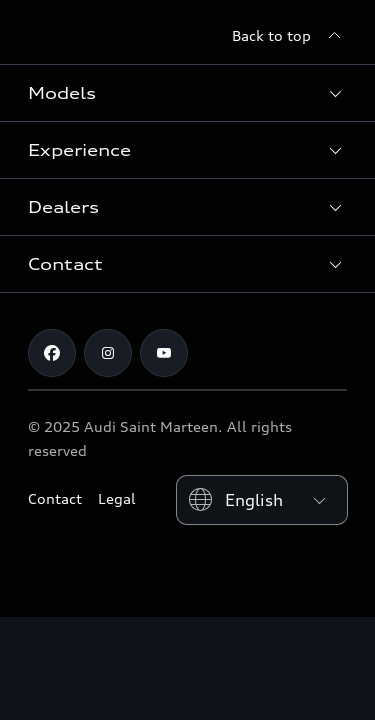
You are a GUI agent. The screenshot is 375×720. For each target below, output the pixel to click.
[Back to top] (289, 36)
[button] (187, 93)
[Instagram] (108, 353)
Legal (117, 498)
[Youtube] (164, 353)
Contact (55, 498)
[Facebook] (52, 353)
